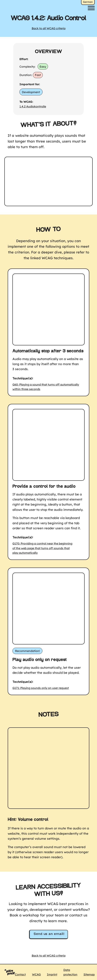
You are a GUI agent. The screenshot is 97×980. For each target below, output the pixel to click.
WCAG (36, 974)
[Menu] (91, 8)
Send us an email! (49, 934)
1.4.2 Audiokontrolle (33, 106)
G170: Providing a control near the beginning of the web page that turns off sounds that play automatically (42, 548)
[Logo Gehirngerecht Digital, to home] (10, 972)
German (88, 2)
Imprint (52, 974)
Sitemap (89, 974)
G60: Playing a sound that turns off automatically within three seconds (46, 387)
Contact (20, 974)
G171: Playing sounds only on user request (41, 688)
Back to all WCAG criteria (49, 28)
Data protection (70, 972)
